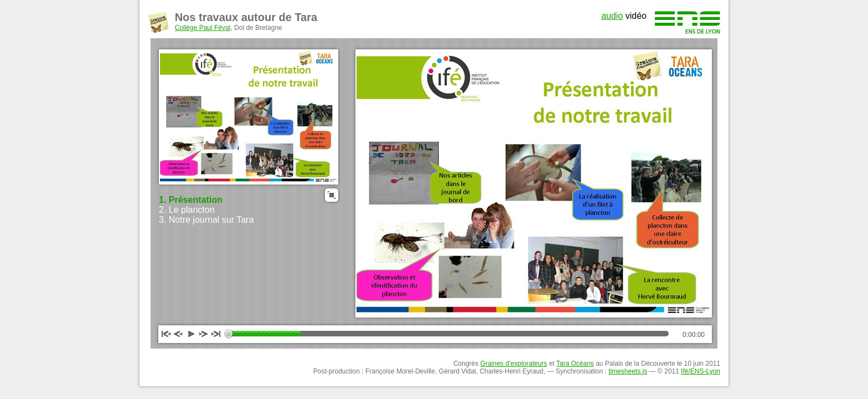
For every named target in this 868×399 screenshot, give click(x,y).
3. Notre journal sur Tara (206, 220)
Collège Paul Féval (203, 28)
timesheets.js (628, 371)
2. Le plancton (187, 210)
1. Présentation (191, 200)
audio (612, 16)
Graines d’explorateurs (514, 364)
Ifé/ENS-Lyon (701, 371)
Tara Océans (575, 364)
